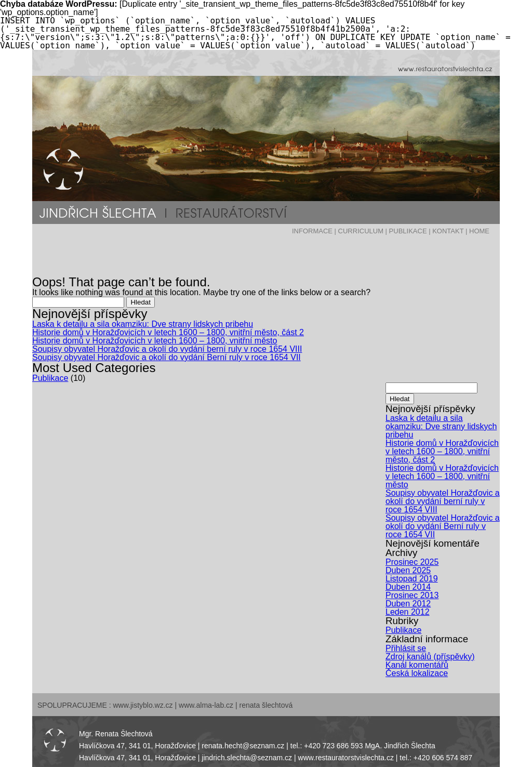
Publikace (50, 378)
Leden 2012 (408, 612)
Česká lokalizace (417, 673)
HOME (479, 231)
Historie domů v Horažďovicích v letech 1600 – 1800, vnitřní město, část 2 (168, 332)
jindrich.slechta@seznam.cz (247, 758)
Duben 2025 (408, 570)
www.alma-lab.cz (206, 705)
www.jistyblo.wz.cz (143, 705)
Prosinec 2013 (412, 595)
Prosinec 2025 (412, 562)
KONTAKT (448, 231)
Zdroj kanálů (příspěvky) (430, 657)
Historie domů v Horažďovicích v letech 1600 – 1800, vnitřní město (155, 341)
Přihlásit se (406, 648)
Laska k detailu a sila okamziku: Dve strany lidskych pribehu (143, 324)
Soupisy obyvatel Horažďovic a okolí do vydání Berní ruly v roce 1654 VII (167, 357)
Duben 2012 (408, 604)
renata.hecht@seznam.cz (243, 746)
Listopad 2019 (412, 579)
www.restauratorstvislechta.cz (346, 758)
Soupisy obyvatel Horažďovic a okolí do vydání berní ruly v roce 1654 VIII (167, 349)
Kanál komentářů (417, 665)
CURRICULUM (361, 231)
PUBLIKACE (408, 231)
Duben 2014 (408, 587)
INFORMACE (312, 231)
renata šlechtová (266, 705)
